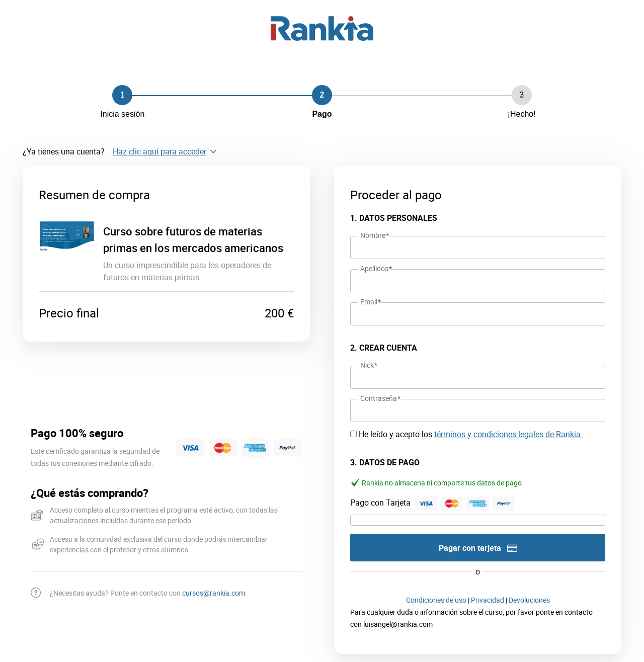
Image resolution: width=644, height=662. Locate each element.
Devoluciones (529, 600)
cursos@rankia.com (214, 593)
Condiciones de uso (436, 600)
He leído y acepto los (471, 434)
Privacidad (488, 600)
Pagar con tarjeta (478, 548)
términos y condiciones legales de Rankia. (508, 434)
